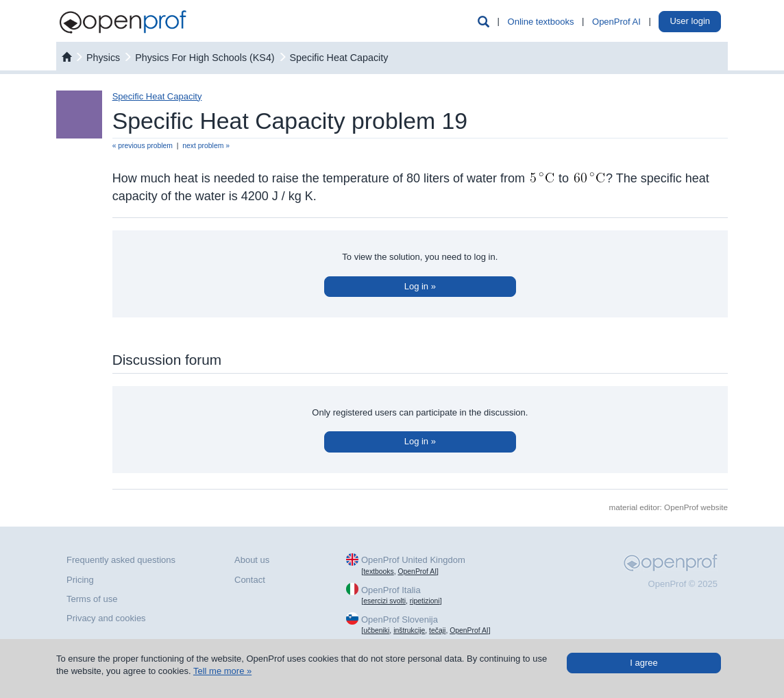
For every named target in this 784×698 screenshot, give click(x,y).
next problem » (206, 146)
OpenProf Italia (391, 590)
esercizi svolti (384, 601)
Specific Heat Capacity (339, 58)
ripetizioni (425, 601)
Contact (250, 580)
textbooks (378, 571)
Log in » (420, 286)
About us (252, 560)
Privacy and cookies (106, 618)
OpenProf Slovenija (400, 619)
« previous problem (143, 146)
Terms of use (92, 599)
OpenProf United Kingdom (413, 560)
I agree (644, 663)
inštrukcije (409, 630)
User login (690, 21)
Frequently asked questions (121, 560)
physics (103, 58)
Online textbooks (541, 22)
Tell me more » (222, 671)
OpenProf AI (616, 22)
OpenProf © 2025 (683, 584)
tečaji (437, 630)
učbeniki (376, 630)
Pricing (80, 580)
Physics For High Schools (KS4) (205, 58)
